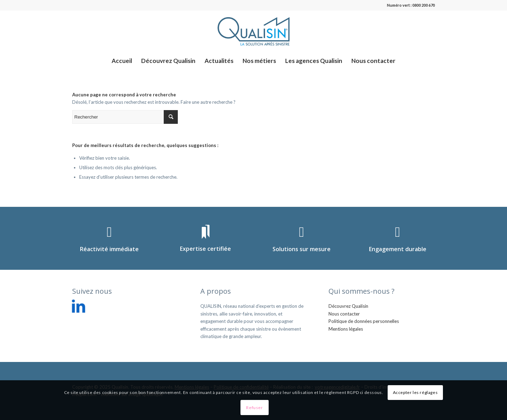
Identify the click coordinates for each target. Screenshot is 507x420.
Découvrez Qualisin (348, 306)
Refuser (254, 408)
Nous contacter (344, 314)
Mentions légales (346, 329)
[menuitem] (122, 61)
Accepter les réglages (415, 392)
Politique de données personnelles (364, 321)
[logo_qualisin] (254, 31)
